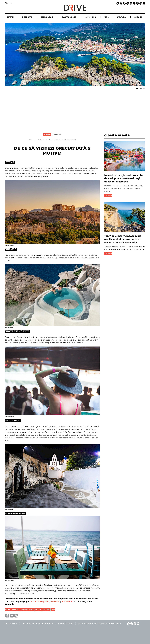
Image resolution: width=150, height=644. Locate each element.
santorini (46, 609)
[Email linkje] (131, 3)
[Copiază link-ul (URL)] (16, 616)
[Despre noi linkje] (134, 3)
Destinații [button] (27, 17)
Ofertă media (66, 624)
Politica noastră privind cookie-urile (99, 624)
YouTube (55, 601)
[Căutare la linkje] (144, 3)
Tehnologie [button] (47, 17)
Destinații (47, 134)
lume (53, 609)
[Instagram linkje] (121, 3)
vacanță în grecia (12, 609)
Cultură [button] (121, 17)
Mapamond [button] (90, 17)
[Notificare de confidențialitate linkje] (137, 3)
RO (6, 3)
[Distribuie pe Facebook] (7, 615)
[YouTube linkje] (127, 3)
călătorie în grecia (27, 609)
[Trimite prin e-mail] (11, 615)
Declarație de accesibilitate (38, 624)
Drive (30, 140)
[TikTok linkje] (124, 3)
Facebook (67, 601)
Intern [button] (10, 17)
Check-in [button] (139, 17)
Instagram (43, 601)
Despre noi (11, 624)
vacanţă (38, 609)
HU (11, 3)
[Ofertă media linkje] (140, 3)
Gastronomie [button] (69, 17)
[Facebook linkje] (117, 3)
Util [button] (106, 17)
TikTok (33, 601)
